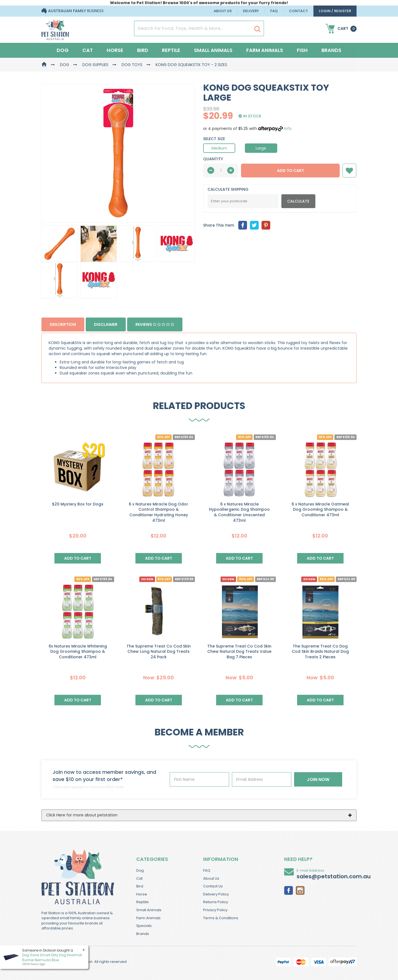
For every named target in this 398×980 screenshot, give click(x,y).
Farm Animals (265, 50)
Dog (63, 50)
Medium (219, 148)
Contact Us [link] (213, 886)
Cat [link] (139, 878)
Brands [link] (143, 934)
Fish (302, 50)
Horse (115, 50)
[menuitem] (243, 225)
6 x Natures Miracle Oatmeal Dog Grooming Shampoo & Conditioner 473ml (320, 509)
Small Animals (213, 50)
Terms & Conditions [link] (221, 918)
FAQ (274, 11)
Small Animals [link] (149, 910)
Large (261, 148)
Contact (298, 11)
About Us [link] (211, 878)
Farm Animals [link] (148, 918)
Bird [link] (140, 886)
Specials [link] (144, 926)
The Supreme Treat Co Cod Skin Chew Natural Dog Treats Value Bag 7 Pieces (239, 652)
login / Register (335, 11)
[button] (349, 171)
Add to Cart (290, 171)
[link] (289, 890)
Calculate (298, 201)
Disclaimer (106, 324)
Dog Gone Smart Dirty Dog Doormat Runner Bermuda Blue (52, 957)
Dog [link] (140, 870)
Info (288, 129)
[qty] (221, 171)
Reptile (171, 50)
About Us (223, 11)
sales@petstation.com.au (334, 876)
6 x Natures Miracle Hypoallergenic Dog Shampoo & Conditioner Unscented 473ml (239, 512)
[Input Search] (193, 28)
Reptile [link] (142, 902)
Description (63, 324)
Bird (143, 50)
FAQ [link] (207, 870)
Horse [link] (142, 894)
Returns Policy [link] (216, 902)
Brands (331, 50)
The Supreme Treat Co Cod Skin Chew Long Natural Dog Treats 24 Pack (159, 652)
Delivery (251, 11)
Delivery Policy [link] (216, 894)
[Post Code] (243, 201)
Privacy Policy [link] (215, 910)
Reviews (155, 324)
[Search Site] (257, 29)
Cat (88, 50)
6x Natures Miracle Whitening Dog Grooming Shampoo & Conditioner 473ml (78, 652)
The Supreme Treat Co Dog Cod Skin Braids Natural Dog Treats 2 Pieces (320, 652)
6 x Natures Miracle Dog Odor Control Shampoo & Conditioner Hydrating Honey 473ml (159, 512)
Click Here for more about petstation (82, 815)
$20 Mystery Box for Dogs (78, 504)
